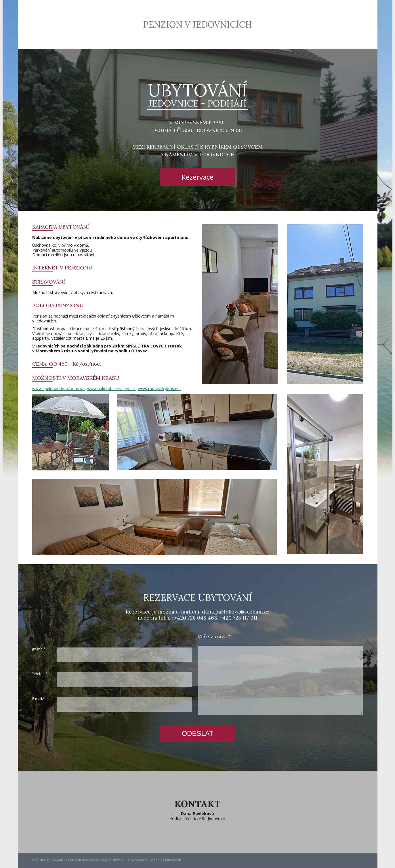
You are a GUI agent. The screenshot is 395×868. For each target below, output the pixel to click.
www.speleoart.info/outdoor (59, 389)
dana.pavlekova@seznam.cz (236, 612)
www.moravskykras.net (159, 389)
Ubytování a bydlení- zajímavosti (154, 860)
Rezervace (198, 177)
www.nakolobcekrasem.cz (111, 389)
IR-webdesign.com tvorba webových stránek (88, 860)
